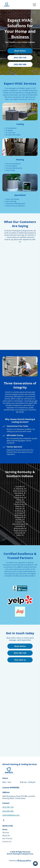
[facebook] (4, 821)
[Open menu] (34, 5)
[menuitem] (19, 830)
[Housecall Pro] (24, 861)
